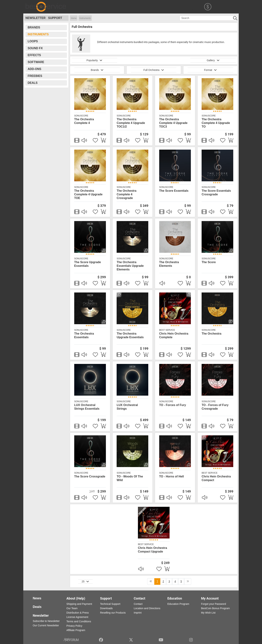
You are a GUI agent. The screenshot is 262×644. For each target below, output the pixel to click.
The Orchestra (211, 334)
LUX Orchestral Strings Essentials (87, 407)
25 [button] (85, 581)
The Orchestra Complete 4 (84, 121)
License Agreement (77, 617)
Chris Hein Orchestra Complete (174, 335)
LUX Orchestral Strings (127, 407)
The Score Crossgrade (90, 476)
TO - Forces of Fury (173, 405)
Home (74, 18)
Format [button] (210, 70)
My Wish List (208, 613)
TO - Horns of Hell (172, 476)
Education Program (178, 604)
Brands (34, 27)
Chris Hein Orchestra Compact (216, 478)
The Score (209, 262)
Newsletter (35, 18)
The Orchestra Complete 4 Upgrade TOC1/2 (131, 123)
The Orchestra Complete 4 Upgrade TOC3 (173, 123)
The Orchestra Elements (169, 264)
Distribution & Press (78, 613)
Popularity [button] (94, 60)
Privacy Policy (74, 626)
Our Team (72, 608)
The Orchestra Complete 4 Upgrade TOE (88, 194)
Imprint (138, 613)
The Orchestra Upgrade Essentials (130, 335)
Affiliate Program (76, 630)
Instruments (85, 18)
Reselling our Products (113, 613)
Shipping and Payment (79, 604)
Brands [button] (97, 70)
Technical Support (110, 604)
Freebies (35, 76)
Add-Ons (34, 69)
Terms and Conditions (79, 621)
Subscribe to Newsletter (46, 621)
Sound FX (35, 48)
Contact (138, 604)
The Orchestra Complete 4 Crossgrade (126, 194)
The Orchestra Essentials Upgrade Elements (130, 266)
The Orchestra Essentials (84, 335)
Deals (33, 83)
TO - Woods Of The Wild (130, 478)
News (37, 598)
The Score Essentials (174, 191)
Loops (33, 41)
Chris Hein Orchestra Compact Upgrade (152, 550)
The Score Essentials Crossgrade (216, 193)
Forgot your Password (214, 604)
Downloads (106, 608)
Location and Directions (147, 608)
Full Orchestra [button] (154, 70)
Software (36, 62)
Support (55, 18)
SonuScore (81, 116)
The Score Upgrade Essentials (88, 264)
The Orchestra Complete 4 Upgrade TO (216, 123)
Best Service (167, 330)
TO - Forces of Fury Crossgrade (215, 407)
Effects (34, 55)
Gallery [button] (213, 60)
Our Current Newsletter (46, 625)
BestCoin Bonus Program (215, 608)
